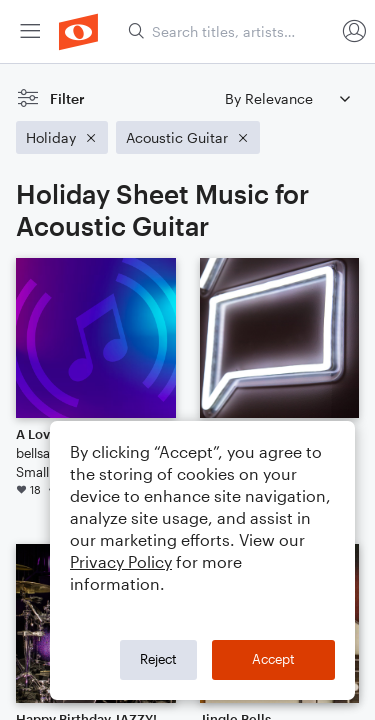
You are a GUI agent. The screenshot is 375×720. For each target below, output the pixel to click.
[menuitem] (30, 31)
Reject (158, 659)
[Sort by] (287, 98)
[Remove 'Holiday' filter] (62, 137)
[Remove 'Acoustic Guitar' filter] (188, 137)
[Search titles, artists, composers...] (231, 31)
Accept (273, 659)
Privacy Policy (121, 561)
